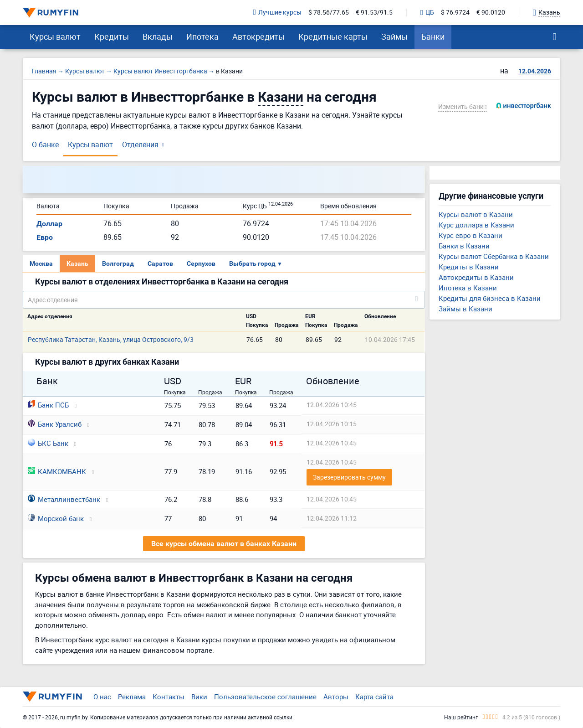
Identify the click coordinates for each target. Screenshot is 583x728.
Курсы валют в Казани (476, 214)
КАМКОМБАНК (57, 471)
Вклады (158, 36)
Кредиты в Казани (469, 267)
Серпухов (201, 263)
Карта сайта (374, 697)
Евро (45, 237)
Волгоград (118, 263)
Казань (77, 263)
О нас (102, 697)
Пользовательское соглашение (265, 697)
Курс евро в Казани (470, 235)
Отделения (140, 145)
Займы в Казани (465, 309)
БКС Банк (48, 443)
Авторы (336, 697)
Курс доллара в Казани (476, 225)
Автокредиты (258, 36)
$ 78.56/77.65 (329, 13)
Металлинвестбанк (64, 499)
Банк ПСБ (48, 405)
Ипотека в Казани (468, 288)
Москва (41, 263)
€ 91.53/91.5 (374, 13)
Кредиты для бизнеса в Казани (490, 298)
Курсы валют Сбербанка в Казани (494, 256)
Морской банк (56, 518)
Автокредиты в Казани (476, 277)
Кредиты (112, 36)
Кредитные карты (333, 36)
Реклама (132, 697)
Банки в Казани (464, 246)
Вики (199, 697)
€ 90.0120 (491, 13)
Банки (433, 36)
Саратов (160, 263)
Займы (394, 36)
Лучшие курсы (277, 13)
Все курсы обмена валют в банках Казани (224, 544)
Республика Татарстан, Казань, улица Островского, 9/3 (111, 339)
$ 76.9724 (455, 13)
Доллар (49, 224)
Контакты (169, 697)
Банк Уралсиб (55, 424)
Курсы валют (55, 36)
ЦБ (427, 13)
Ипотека (202, 36)
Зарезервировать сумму (349, 477)
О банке (45, 145)
